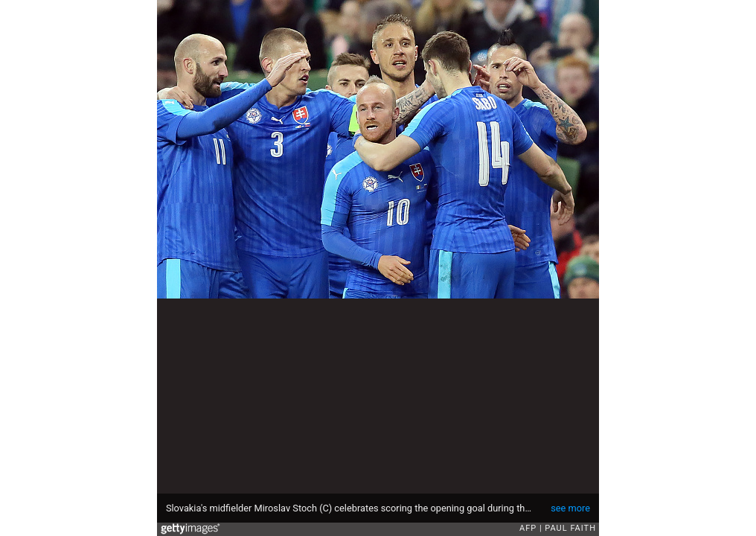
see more (570, 508)
